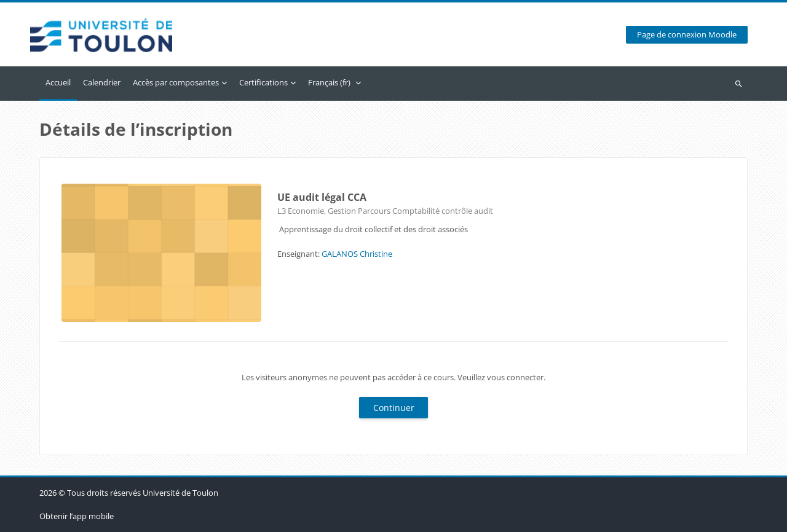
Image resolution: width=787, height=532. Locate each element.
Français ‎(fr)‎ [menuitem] (329, 82)
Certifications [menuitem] (263, 82)
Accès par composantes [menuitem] (176, 82)
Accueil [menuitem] (58, 82)
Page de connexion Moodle (687, 35)
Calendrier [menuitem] (102, 82)
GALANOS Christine (357, 254)
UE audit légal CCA (322, 197)
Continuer (394, 408)
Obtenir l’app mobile (77, 516)
